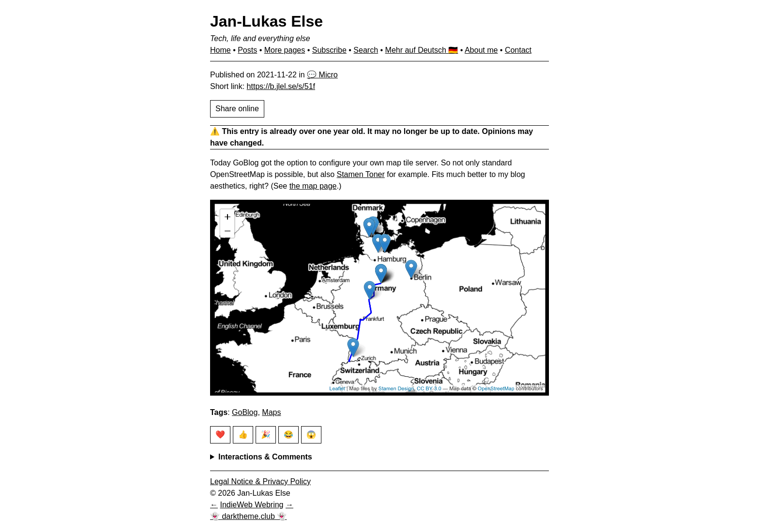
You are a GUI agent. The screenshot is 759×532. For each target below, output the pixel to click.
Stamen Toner (360, 174)
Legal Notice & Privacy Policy (260, 481)
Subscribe (329, 50)
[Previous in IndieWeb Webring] (214, 505)
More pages (285, 50)
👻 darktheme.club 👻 (248, 516)
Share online (237, 109)
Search (366, 50)
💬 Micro (322, 75)
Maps (271, 412)
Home (220, 50)
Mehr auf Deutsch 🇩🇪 (422, 50)
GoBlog (245, 412)
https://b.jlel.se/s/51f (281, 86)
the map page (313, 186)
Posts (247, 50)
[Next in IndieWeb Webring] (289, 505)
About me (481, 50)
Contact (518, 50)
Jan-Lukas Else (266, 21)
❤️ (220, 435)
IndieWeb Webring (251, 505)
